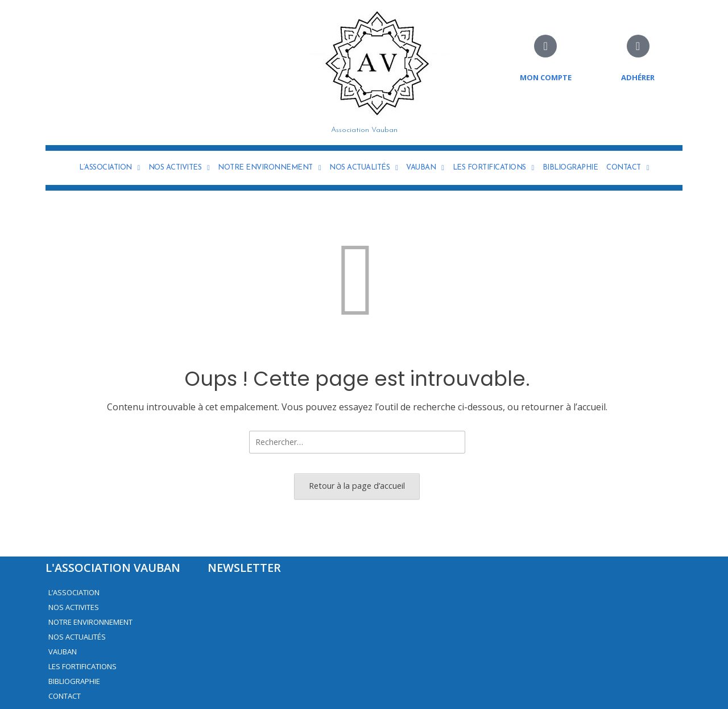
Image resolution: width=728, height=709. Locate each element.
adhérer (638, 77)
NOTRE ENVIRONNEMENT (269, 168)
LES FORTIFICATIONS (493, 168)
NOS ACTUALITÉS (363, 168)
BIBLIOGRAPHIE (570, 168)
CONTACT (628, 168)
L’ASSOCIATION (109, 168)
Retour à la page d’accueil (357, 486)
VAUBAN (425, 168)
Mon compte (546, 77)
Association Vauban (364, 130)
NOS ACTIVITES (179, 168)
